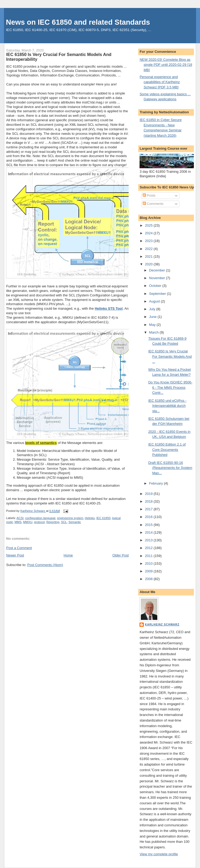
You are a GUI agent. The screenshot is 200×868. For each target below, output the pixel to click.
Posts (149, 195)
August (155, 301)
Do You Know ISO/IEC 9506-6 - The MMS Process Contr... (170, 387)
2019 (149, 494)
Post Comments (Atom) (45, 565)
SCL (64, 522)
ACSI (20, 518)
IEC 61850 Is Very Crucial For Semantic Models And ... (170, 356)
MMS (18, 522)
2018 (149, 501)
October (156, 286)
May (153, 325)
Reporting (53, 522)
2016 (149, 517)
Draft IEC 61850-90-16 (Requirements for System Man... (170, 468)
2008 (149, 579)
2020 (149, 264)
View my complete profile (159, 854)
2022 (149, 249)
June (153, 317)
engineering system (70, 518)
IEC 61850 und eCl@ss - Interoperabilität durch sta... (167, 406)
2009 (149, 571)
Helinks (90, 518)
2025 (149, 225)
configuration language (40, 518)
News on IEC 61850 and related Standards (78, 22)
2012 (149, 548)
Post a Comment (19, 548)
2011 (149, 556)
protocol (39, 522)
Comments (153, 204)
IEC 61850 (103, 518)
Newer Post (15, 555)
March (154, 332)
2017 (149, 509)
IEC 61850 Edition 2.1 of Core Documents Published (167, 450)
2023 (149, 241)
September (158, 294)
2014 (149, 532)
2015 (149, 525)
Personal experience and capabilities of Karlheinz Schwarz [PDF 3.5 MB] (160, 82)
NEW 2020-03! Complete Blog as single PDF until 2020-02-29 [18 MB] (166, 65)
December (158, 270)
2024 (149, 233)
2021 (149, 256)
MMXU (28, 522)
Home (68, 555)
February (156, 483)
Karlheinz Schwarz (162, 625)
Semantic (75, 522)
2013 (149, 540)
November (158, 278)
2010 (149, 563)
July (153, 309)
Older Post (121, 555)
